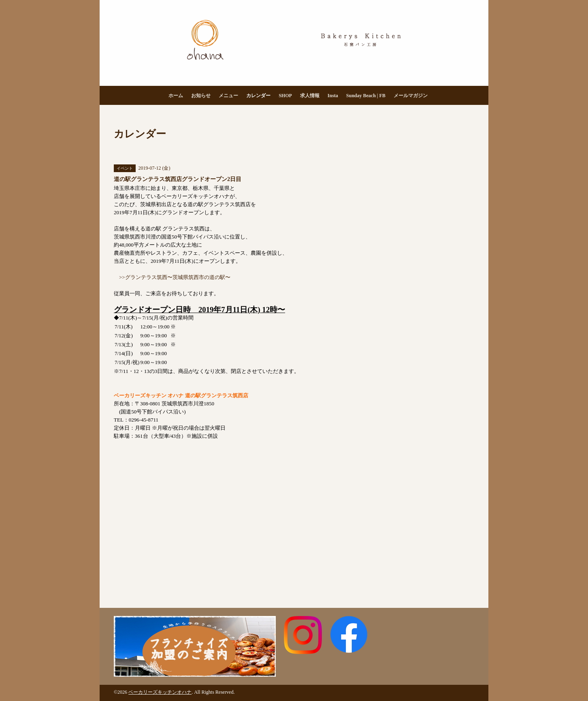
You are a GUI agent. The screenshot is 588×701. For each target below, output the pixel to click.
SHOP (285, 96)
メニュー (228, 96)
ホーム (176, 96)
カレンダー (258, 96)
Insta (333, 96)
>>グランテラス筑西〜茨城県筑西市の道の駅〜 (175, 277)
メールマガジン (411, 96)
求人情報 (310, 96)
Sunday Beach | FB (366, 96)
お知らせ (201, 96)
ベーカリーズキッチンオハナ (160, 692)
